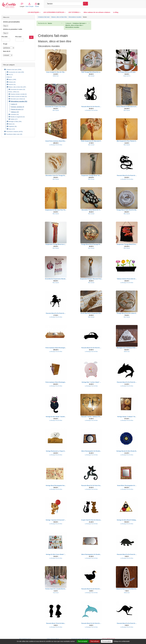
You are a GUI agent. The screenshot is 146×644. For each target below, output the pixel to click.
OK (31, 37)
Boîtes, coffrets (13, 92)
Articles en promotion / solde (13, 29)
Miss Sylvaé (91, 76)
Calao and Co (127, 76)
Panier (133, 4)
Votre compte (126, 4)
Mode (10, 124)
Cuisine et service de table (17, 97)
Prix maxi (18, 37)
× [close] (62, 23)
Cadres (13, 104)
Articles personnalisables (11, 22)
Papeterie (11, 126)
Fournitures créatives (12, 132)
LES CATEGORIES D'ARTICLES (54, 12)
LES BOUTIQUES (34, 12)
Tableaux (14, 112)
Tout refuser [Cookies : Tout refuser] (95, 641)
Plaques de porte (16, 109)
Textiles (13, 119)
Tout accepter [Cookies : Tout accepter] (83, 641)
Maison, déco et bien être (16, 87)
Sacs (10, 129)
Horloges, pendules (17, 107)
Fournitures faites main (13, 134)
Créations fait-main (12, 70)
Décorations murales (18, 101)
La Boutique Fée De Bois (91, 110)
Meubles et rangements (17, 117)
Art (9, 75)
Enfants (11, 82)
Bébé (8, 77)
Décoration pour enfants (17, 99)
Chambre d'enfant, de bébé (18, 94)
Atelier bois (56, 76)
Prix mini (4, 37)
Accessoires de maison (17, 89)
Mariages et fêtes (13, 122)
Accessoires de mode (15, 72)
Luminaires (13, 114)
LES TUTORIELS (75, 12)
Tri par (5, 44)
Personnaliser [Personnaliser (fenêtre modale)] (107, 641)
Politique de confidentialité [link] (122, 641)
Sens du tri (7, 51)
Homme (11, 85)
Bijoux (10, 80)
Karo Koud (56, 593)
